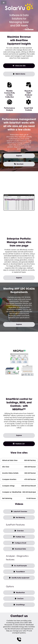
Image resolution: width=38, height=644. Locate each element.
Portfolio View (19, 537)
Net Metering (19, 518)
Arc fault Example (19, 566)
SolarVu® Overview (19, 512)
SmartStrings (19, 605)
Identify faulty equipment (19, 578)
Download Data (19, 549)
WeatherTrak (19, 593)
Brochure (19, 164)
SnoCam (19, 599)
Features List (19, 444)
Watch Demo (19, 74)
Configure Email (19, 543)
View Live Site (19, 66)
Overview (19, 531)
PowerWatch (19, 572)
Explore (19, 156)
